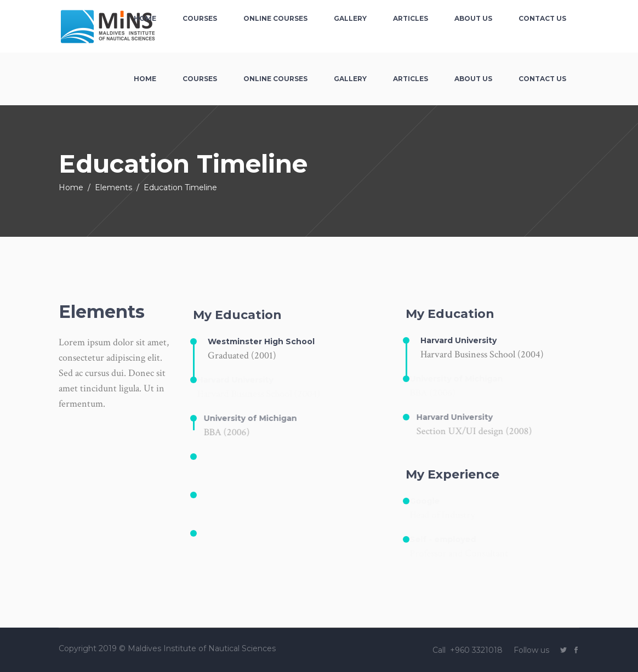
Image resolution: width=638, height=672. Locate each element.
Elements (113, 187)
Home (71, 187)
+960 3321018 (477, 650)
